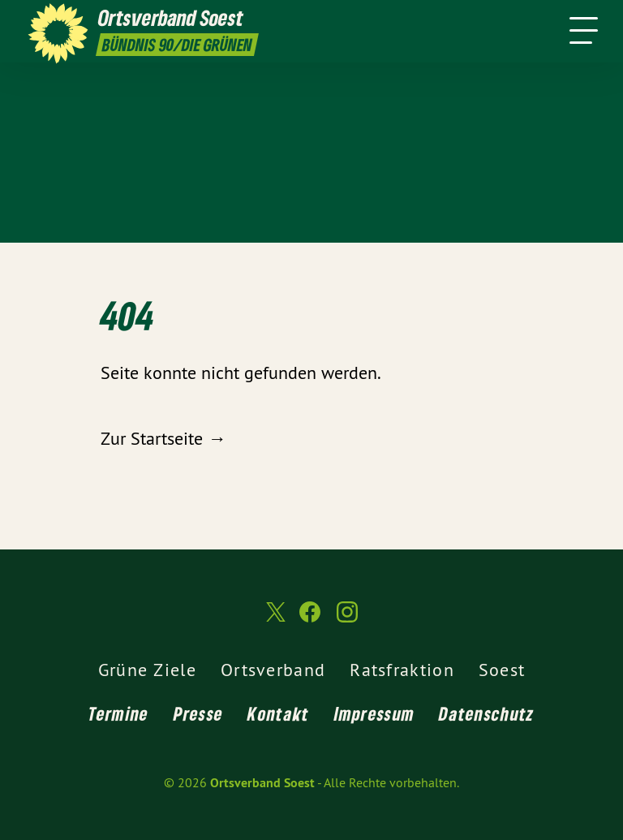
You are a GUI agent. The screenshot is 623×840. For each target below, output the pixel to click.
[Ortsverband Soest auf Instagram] (347, 619)
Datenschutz (486, 713)
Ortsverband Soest (262, 783)
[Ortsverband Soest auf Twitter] (274, 618)
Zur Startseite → (163, 438)
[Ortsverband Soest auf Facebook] (310, 619)
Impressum (375, 713)
